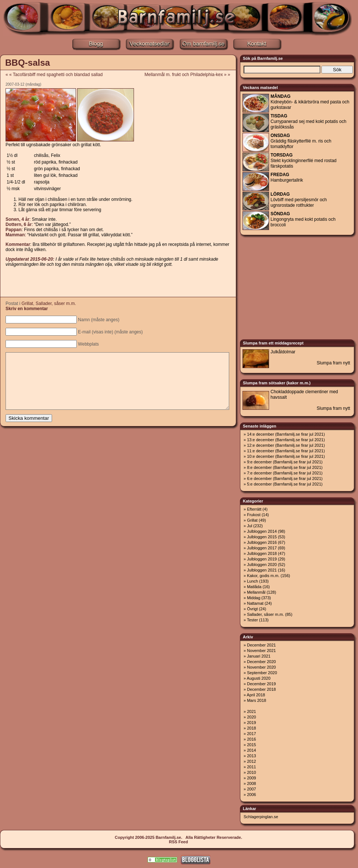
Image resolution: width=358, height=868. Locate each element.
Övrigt (252, 609)
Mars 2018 (257, 700)
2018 (251, 728)
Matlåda (254, 587)
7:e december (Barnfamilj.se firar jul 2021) (285, 473)
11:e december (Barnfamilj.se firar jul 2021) (286, 451)
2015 (251, 745)
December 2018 (261, 689)
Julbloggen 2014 (262, 531)
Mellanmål (256, 592)
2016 (251, 739)
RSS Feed (178, 842)
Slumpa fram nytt (333, 363)
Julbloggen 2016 (262, 542)
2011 (251, 767)
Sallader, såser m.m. (56, 303)
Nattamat (255, 603)
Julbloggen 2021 (262, 570)
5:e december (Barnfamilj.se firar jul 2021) (285, 484)
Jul (249, 526)
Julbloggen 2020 (262, 565)
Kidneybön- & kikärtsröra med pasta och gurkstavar (310, 102)
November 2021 (261, 651)
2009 (251, 778)
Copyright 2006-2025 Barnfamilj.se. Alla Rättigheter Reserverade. (178, 837)
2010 (251, 772)
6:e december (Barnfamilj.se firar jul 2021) (285, 478)
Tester (252, 620)
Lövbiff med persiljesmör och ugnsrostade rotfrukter (299, 200)
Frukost (254, 515)
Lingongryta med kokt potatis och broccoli (303, 219)
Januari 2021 (259, 656)
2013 (251, 756)
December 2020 (261, 662)
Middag (254, 598)
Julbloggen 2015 (262, 537)
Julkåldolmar (283, 352)
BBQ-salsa (27, 63)
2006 (251, 795)
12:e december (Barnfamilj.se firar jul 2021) (286, 445)
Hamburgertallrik (287, 177)
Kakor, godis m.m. (263, 576)
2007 (251, 789)
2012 (251, 761)
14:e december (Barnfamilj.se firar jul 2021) (286, 434)
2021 (251, 711)
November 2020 (261, 667)
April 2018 (256, 695)
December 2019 (261, 684)
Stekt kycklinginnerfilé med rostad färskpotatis (304, 161)
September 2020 (262, 673)
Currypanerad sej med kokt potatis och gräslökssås (308, 121)
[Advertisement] (118, 282)
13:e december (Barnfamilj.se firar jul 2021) (286, 440)
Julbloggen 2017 (262, 548)
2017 (251, 734)
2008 (251, 783)
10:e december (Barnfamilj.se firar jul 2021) (286, 456)
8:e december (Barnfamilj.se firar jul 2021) (285, 467)
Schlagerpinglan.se (261, 817)
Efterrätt (254, 509)
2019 (251, 723)
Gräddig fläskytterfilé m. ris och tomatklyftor (301, 141)
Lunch (252, 581)
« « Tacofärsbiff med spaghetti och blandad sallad (54, 75)
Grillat (27, 303)
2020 (251, 717)
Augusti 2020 (259, 678)
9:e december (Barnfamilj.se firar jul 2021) (285, 462)
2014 (251, 750)
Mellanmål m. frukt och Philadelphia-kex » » (190, 75)
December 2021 (261, 645)
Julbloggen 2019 (262, 559)
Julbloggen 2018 (262, 553)
